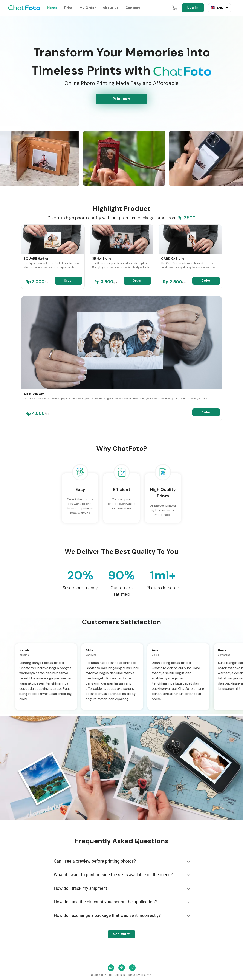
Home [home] (52, 8)
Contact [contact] (133, 8)
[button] (121, 861)
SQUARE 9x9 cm (37, 259)
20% (80, 575)
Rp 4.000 (37, 413)
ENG (220, 8)
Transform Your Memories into (121, 52)
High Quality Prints (163, 493)
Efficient (122, 489)
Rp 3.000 (37, 282)
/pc (47, 282)
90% (121, 575)
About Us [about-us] (111, 8)
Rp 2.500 (187, 218)
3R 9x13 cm (102, 259)
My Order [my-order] (88, 8)
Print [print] (68, 8)
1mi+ (163, 575)
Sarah (24, 650)
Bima (222, 650)
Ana (155, 650)
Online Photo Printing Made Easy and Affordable (121, 83)
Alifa (89, 650)
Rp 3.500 (106, 282)
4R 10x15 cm (34, 394)
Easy (80, 489)
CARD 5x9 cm (172, 259)
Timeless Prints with (121, 70)
